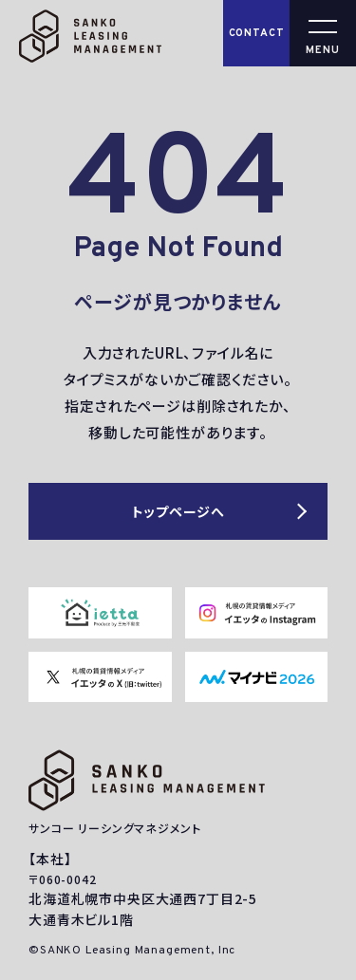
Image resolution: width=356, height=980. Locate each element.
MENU (322, 50)
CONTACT (257, 33)
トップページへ (178, 511)
